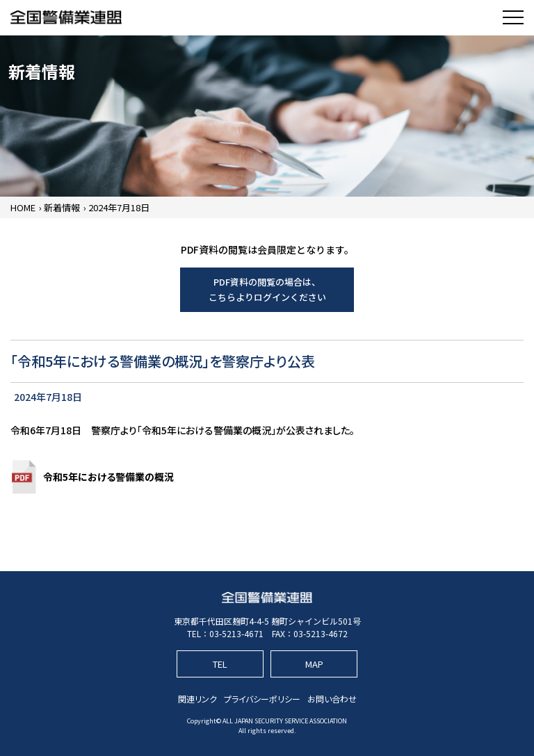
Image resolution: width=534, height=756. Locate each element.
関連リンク (197, 699)
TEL (220, 664)
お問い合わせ (332, 699)
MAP (314, 664)
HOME (23, 207)
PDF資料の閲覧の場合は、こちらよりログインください (267, 289)
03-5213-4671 (236, 633)
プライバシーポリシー (262, 699)
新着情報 (62, 207)
